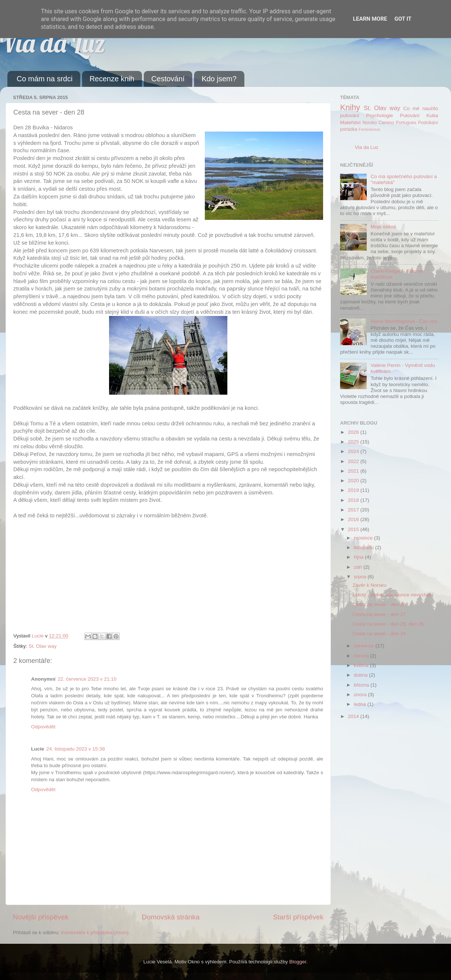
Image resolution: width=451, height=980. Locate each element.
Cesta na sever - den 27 (379, 614)
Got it (403, 19)
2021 (354, 471)
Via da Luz (53, 43)
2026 (354, 432)
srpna (361, 577)
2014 (354, 716)
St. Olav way (43, 646)
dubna (361, 675)
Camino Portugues (397, 123)
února (361, 695)
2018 (354, 500)
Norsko (370, 123)
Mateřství (350, 122)
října (359, 557)
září (359, 567)
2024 (354, 451)
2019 (354, 490)
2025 (354, 442)
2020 (354, 481)
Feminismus (369, 129)
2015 (354, 529)
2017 (354, 510)
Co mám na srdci (45, 79)
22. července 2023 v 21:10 (87, 679)
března (362, 685)
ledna (361, 704)
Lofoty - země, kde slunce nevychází (393, 595)
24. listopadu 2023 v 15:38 (75, 749)
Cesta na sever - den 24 (379, 634)
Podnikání (428, 123)
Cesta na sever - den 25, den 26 (388, 624)
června (362, 656)
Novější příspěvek (41, 917)
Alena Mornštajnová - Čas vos (404, 321)
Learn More (370, 19)
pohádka (349, 129)
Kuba (432, 115)
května (362, 665)
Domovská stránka (171, 917)
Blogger (298, 962)
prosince (364, 538)
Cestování (168, 79)
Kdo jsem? (219, 79)
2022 (354, 461)
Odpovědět (43, 727)
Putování (410, 115)
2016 (354, 519)
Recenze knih (112, 79)
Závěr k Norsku (370, 585)
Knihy (350, 107)
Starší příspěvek (299, 917)
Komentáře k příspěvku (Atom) (95, 933)
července (365, 646)
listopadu (364, 547)
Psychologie (379, 115)
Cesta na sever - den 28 (379, 604)
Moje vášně (383, 227)
